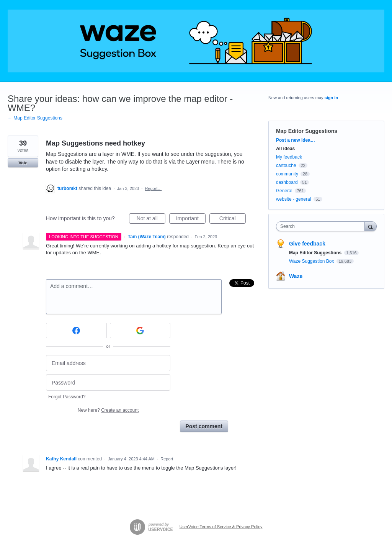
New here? (108, 410)
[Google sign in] (140, 331)
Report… (153, 188)
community (287, 174)
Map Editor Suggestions (307, 131)
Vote (23, 163)
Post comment (204, 426)
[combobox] (322, 226)
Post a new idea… (296, 140)
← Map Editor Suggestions (35, 118)
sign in (331, 98)
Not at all (151, 219)
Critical (233, 219)
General (284, 191)
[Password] (108, 382)
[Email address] (108, 363)
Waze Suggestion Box (312, 261)
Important (191, 219)
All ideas (285, 149)
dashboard (287, 182)
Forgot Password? (67, 397)
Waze (296, 276)
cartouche (286, 165)
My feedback (289, 157)
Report (167, 459)
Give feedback (307, 244)
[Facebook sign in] (76, 331)
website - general (293, 199)
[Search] (371, 226)
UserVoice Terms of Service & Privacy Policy (221, 527)
